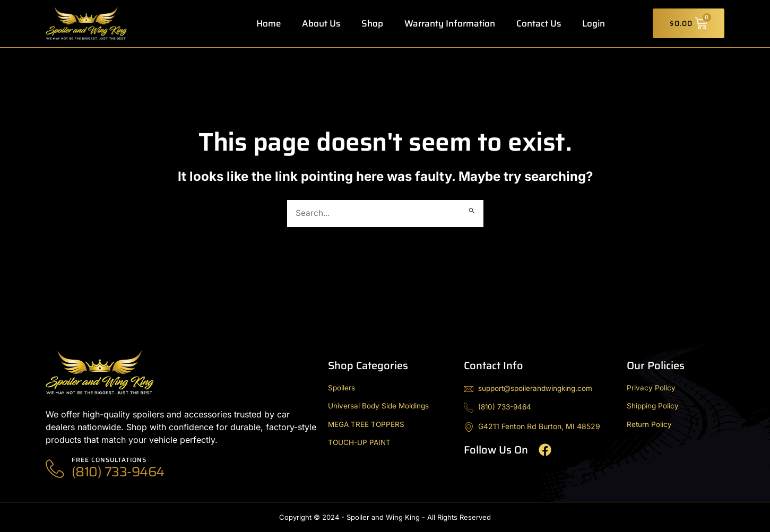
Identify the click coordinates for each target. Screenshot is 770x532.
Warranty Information (450, 24)
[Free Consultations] (55, 469)
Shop (372, 24)
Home (269, 24)
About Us (321, 24)
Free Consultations (110, 460)
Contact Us (539, 24)
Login (594, 24)
